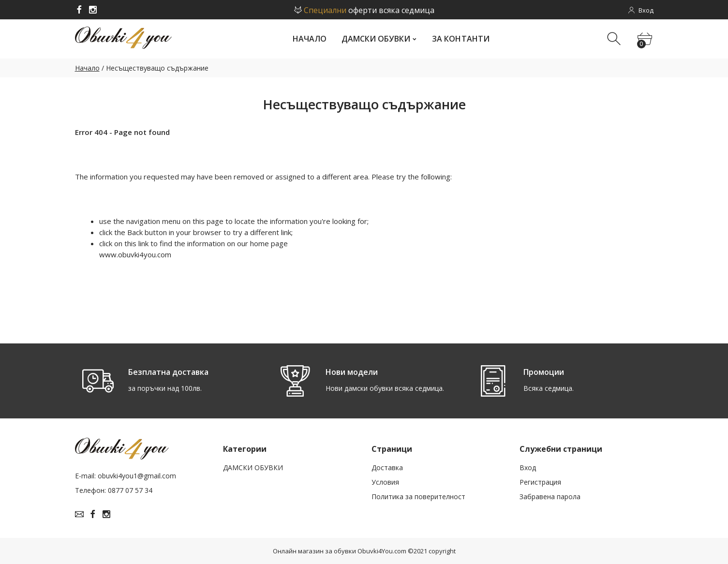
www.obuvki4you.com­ (135, 254)
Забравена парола (550, 497)
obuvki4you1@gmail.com (137, 476)
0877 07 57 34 (130, 490)
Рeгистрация (540, 482)
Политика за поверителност (418, 497)
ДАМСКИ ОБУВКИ (253, 468)
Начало (87, 68)
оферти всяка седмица (364, 10)
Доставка (387, 468)
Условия (385, 482)
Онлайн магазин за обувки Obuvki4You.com (340, 551)
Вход (528, 468)
